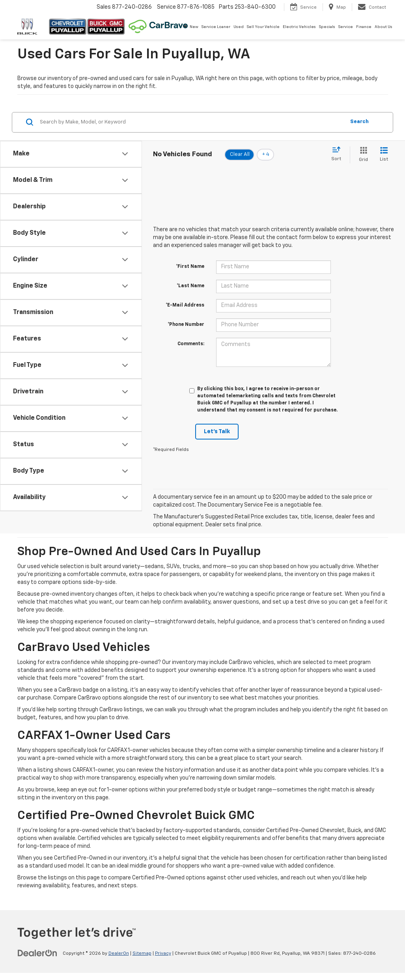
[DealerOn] (37, 953)
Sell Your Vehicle (263, 27)
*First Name (190, 267)
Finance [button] (364, 27)
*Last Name (190, 286)
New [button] (194, 27)
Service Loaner (216, 27)
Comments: (191, 344)
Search (359, 122)
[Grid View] (362, 155)
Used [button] (239, 27)
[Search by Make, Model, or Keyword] (191, 122)
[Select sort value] (339, 154)
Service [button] (346, 27)
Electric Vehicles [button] (299, 27)
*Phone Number (186, 325)
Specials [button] (327, 27)
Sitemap (142, 954)
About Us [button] (384, 27)
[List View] (384, 155)
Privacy (163, 954)
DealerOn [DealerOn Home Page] (119, 954)
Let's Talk (217, 432)
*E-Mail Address (185, 305)
